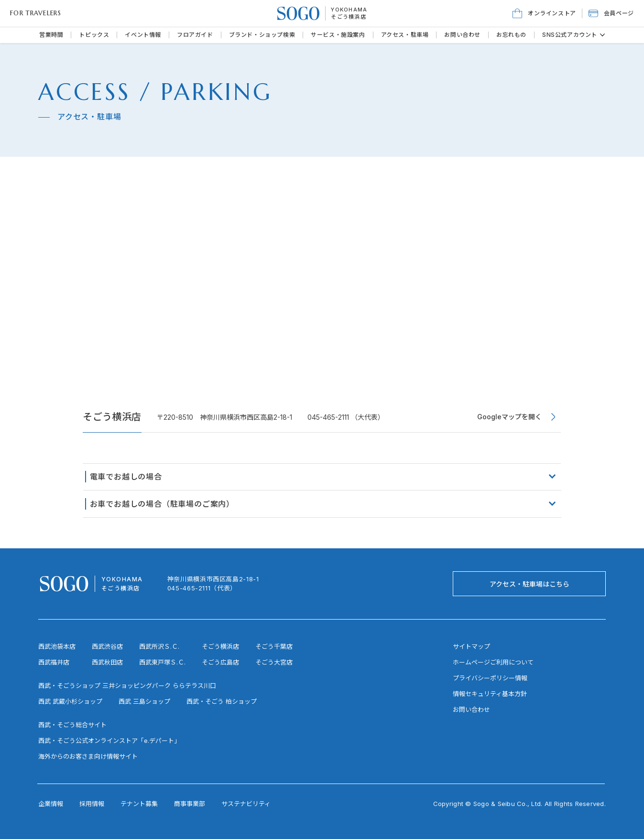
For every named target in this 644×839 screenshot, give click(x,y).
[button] (611, 13)
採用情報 (92, 804)
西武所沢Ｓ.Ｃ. (159, 646)
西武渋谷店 (107, 646)
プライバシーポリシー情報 (490, 678)
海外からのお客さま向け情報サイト (88, 756)
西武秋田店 (107, 662)
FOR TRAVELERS (36, 13)
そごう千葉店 (274, 646)
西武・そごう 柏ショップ (222, 701)
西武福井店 (54, 662)
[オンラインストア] (544, 13)
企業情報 (51, 804)
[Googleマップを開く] (517, 417)
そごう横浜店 (349, 17)
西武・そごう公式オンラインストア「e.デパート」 (109, 741)
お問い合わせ (471, 709)
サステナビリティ (246, 804)
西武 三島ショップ (144, 701)
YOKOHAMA (349, 10)
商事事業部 (190, 804)
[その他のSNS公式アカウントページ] (602, 35)
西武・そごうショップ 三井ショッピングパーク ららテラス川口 (127, 686)
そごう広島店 (220, 662)
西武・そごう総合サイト (72, 725)
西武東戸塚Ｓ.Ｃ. (162, 662)
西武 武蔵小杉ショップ (70, 701)
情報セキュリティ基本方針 (490, 694)
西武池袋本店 (57, 646)
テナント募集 (139, 804)
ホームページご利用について (493, 662)
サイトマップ (471, 646)
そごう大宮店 (274, 662)
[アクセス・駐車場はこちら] (529, 584)
